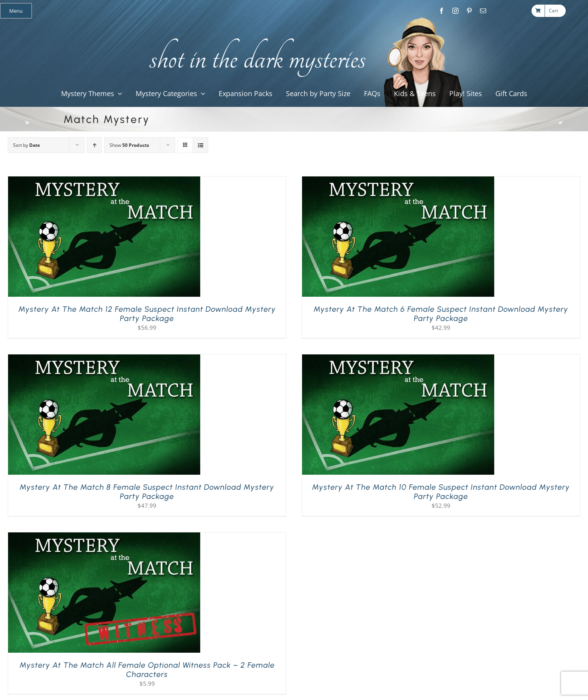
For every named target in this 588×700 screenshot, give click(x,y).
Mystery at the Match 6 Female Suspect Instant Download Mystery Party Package (441, 314)
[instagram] (455, 11)
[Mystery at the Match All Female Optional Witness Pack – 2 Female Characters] (104, 537)
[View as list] (200, 145)
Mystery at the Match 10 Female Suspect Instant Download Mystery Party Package (441, 492)
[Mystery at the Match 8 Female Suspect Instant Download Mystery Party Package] (104, 359)
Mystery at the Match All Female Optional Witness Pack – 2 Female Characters (147, 670)
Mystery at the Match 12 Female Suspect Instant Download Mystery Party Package (147, 314)
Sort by (27, 145)
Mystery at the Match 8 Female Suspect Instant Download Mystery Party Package (147, 492)
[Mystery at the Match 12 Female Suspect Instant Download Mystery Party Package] (104, 181)
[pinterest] (469, 11)
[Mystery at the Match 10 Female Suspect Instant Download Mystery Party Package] (398, 359)
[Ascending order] (94, 145)
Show (129, 145)
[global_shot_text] (255, 37)
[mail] (483, 11)
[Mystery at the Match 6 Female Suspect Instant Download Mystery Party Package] (398, 181)
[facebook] (442, 11)
